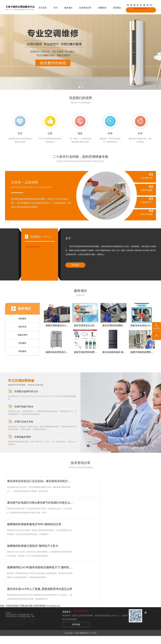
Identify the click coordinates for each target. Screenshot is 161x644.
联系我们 (117, 8)
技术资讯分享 (85, 8)
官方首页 (43, 8)
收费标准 (102, 8)
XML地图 (92, 633)
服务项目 (68, 8)
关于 (56, 8)
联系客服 (76, 624)
